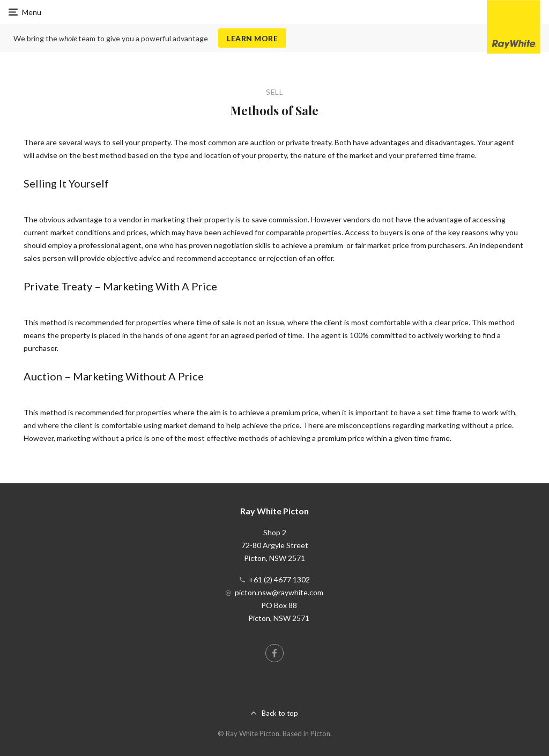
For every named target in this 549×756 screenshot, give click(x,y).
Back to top (280, 713)
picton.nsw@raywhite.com (279, 592)
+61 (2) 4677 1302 (279, 579)
